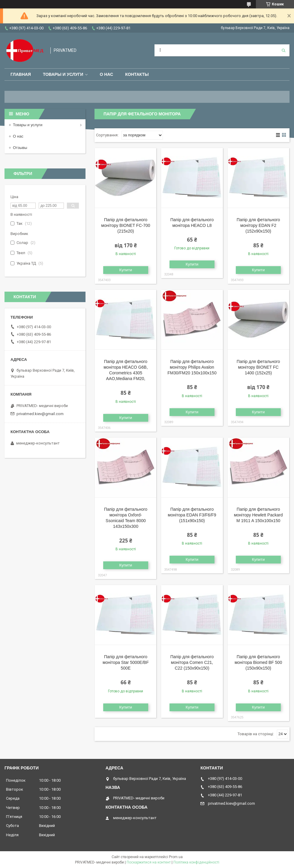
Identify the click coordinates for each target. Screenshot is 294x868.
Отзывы (20, 148)
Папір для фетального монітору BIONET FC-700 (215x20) (126, 225)
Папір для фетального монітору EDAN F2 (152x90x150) (258, 225)
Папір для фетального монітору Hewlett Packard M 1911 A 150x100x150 (258, 515)
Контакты (137, 74)
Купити (126, 270)
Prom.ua (176, 857)
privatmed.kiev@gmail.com (40, 414)
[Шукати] (283, 50)
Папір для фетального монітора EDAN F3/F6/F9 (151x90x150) (192, 515)
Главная (21, 74)
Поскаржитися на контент (149, 862)
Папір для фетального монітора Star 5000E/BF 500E (126, 662)
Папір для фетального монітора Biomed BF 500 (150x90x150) (258, 662)
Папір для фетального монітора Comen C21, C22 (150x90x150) (192, 662)
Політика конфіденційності (196, 862)
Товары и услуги (63, 74)
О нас (106, 74)
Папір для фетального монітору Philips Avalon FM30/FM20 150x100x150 (192, 367)
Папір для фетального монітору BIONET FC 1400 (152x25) (258, 367)
